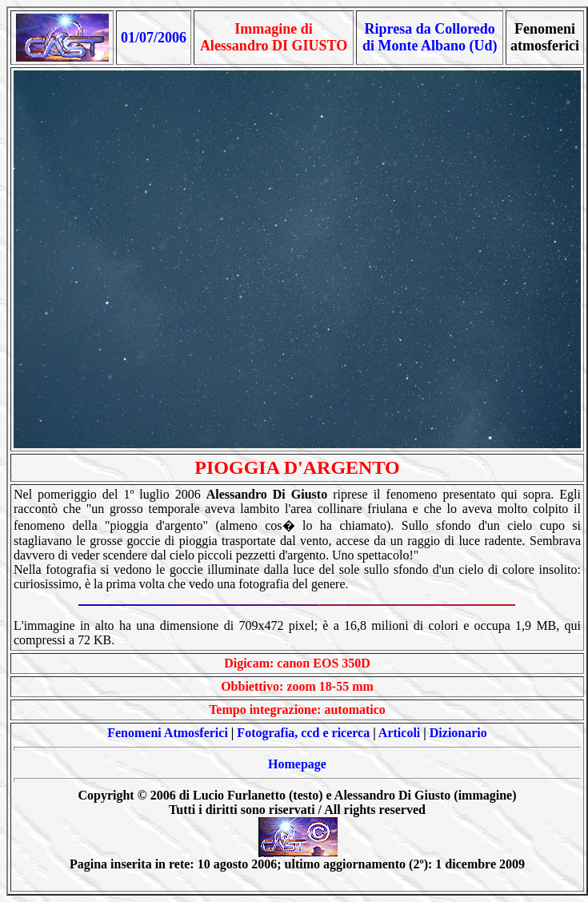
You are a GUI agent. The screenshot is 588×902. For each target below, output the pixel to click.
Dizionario (458, 733)
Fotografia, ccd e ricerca (303, 733)
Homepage (297, 764)
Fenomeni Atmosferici (168, 733)
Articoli (399, 733)
